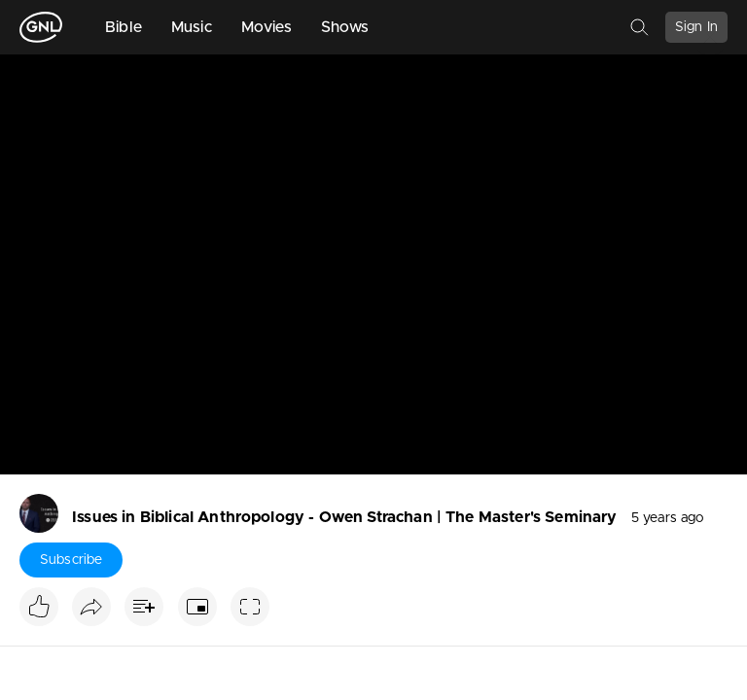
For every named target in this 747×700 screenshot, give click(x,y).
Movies (267, 27)
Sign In (696, 27)
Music (192, 27)
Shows (345, 27)
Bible (124, 27)
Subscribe (71, 560)
